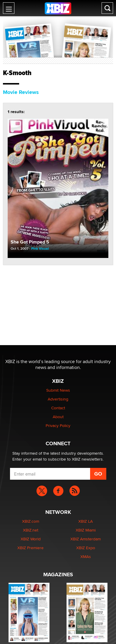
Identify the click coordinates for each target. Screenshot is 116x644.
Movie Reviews (21, 92)
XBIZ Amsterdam (86, 539)
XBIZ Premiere (30, 548)
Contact (58, 408)
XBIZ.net (31, 530)
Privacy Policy (58, 426)
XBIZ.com (31, 521)
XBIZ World (31, 539)
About (58, 417)
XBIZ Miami (86, 530)
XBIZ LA (86, 521)
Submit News (58, 390)
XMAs (86, 557)
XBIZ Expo (86, 548)
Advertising (58, 399)
